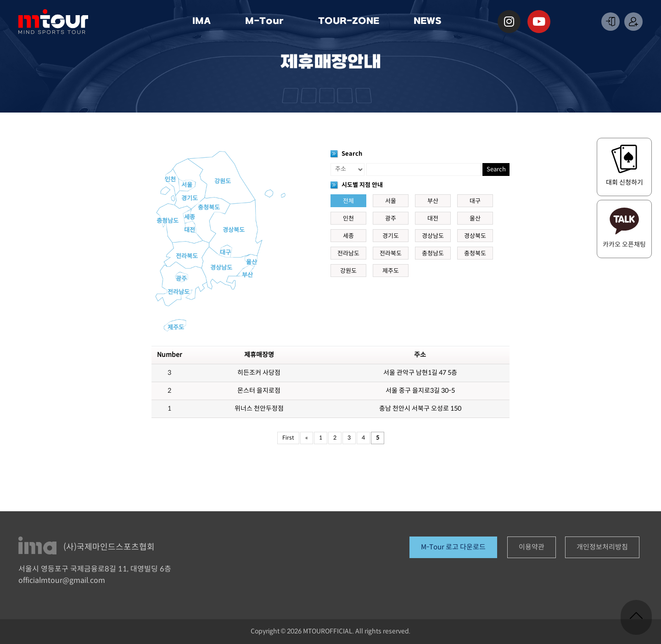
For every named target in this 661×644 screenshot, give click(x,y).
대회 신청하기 (625, 183)
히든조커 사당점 (259, 373)
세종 (190, 217)
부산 (247, 275)
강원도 (223, 181)
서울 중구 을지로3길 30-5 (420, 391)
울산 (252, 262)
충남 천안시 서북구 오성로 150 (420, 409)
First (288, 438)
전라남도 (179, 292)
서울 (187, 185)
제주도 (176, 328)
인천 (170, 180)
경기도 (190, 198)
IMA (204, 21)
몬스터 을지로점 (259, 391)
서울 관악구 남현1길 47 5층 (420, 373)
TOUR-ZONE (351, 21)
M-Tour (267, 21)
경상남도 (221, 268)
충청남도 (168, 221)
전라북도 (187, 256)
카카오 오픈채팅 (624, 245)
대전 (190, 230)
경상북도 (234, 230)
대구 (225, 253)
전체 (348, 201)
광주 (181, 279)
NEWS (430, 21)
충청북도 (209, 208)
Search (496, 169)
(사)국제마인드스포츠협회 (109, 547)
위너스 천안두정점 (259, 409)
